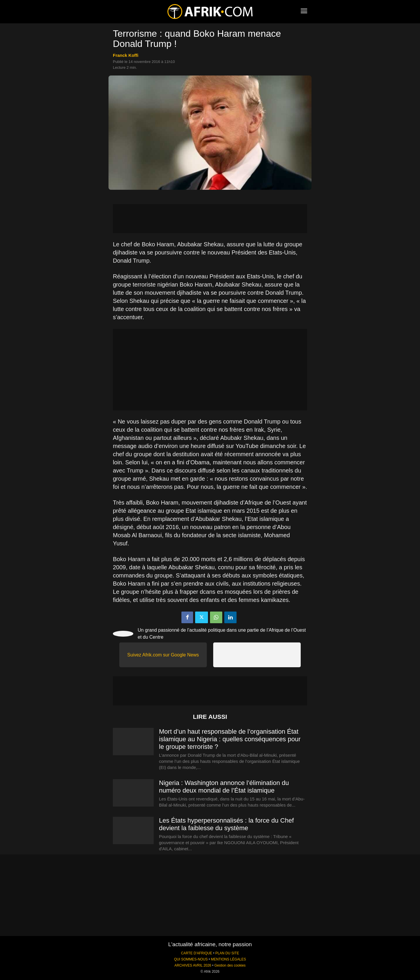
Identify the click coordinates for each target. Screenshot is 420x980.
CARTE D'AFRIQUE (196, 953)
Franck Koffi (126, 55)
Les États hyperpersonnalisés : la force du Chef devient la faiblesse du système (226, 824)
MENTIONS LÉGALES (228, 959)
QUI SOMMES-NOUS (191, 959)
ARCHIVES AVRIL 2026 (193, 965)
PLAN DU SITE (227, 953)
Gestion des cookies (230, 965)
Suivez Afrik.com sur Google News (163, 655)
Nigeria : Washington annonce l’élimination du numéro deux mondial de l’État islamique (224, 787)
